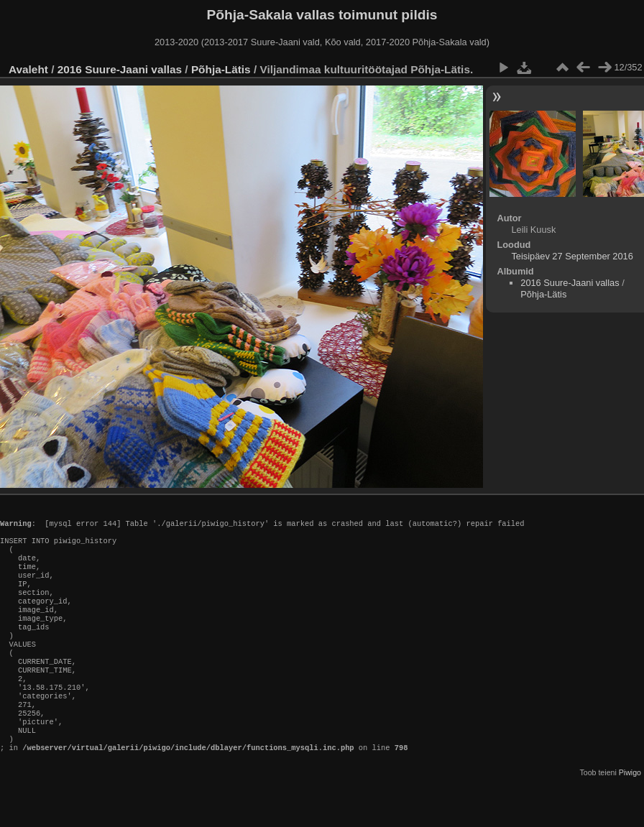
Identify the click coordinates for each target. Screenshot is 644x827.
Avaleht (28, 69)
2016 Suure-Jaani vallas (120, 69)
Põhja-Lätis (221, 69)
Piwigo (630, 816)
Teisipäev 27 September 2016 (572, 256)
